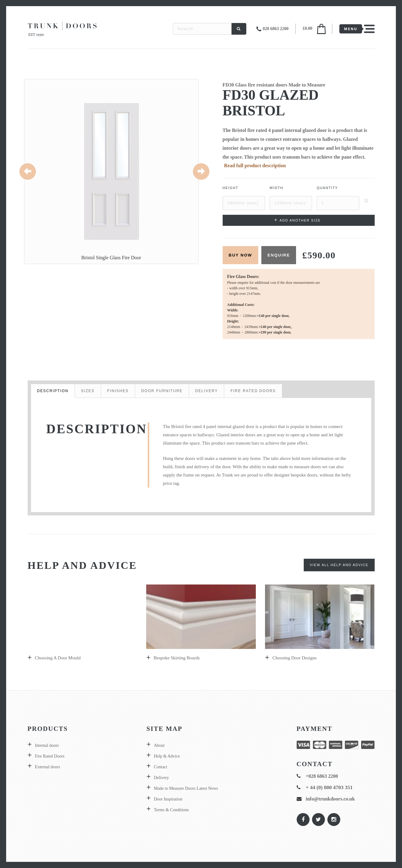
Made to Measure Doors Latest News (186, 788)
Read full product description (255, 166)
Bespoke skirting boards (177, 658)
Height (231, 188)
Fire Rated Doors (50, 756)
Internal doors (47, 745)
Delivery (161, 778)
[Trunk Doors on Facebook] (303, 820)
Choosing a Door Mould (58, 658)
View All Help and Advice (339, 565)
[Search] (239, 29)
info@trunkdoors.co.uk (330, 799)
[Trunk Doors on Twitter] (318, 820)
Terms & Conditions (171, 810)
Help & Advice (167, 756)
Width (277, 188)
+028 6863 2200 (322, 776)
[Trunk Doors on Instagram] (334, 820)
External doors (48, 767)
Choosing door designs (295, 658)
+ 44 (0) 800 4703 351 (329, 787)
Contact (161, 767)
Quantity (327, 188)
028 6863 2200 (276, 29)
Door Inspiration (168, 799)
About (159, 745)
